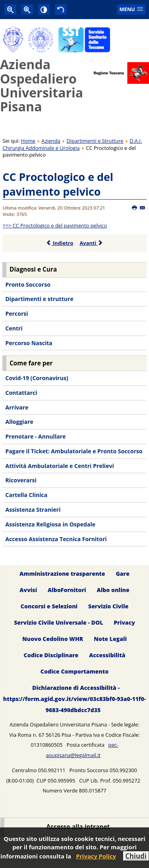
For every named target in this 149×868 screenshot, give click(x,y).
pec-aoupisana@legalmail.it (82, 750)
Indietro (60, 243)
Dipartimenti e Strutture (95, 141)
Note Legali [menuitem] (110, 639)
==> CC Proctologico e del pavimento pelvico (55, 225)
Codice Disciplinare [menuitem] (51, 655)
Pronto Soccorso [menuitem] (28, 284)
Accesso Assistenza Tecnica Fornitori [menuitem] (56, 539)
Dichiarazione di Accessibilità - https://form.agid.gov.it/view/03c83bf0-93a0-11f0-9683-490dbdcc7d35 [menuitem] (74, 699)
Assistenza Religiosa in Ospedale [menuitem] (50, 524)
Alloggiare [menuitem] (19, 422)
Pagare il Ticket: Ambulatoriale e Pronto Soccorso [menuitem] (74, 451)
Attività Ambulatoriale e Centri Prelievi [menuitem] (59, 466)
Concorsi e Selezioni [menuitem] (49, 606)
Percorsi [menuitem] (16, 314)
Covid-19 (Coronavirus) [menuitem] (37, 378)
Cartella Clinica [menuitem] (26, 495)
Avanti (91, 243)
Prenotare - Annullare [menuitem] (35, 436)
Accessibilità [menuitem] (107, 655)
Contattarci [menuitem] (21, 393)
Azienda (51, 141)
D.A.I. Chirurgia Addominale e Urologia (72, 144)
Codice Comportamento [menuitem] (74, 671)
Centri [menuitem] (14, 328)
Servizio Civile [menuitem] (108, 606)
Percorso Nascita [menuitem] (29, 343)
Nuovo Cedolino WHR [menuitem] (53, 639)
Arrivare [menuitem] (17, 407)
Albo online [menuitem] (113, 590)
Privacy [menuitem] (124, 622)
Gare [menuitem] (123, 574)
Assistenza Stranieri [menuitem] (33, 510)
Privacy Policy (96, 856)
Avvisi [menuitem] (28, 590)
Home (28, 141)
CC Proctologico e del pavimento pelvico (58, 184)
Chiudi (136, 856)
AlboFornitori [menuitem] (67, 590)
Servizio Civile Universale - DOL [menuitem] (58, 622)
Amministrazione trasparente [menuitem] (62, 574)
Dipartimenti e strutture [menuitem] (39, 299)
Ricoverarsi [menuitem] (21, 480)
